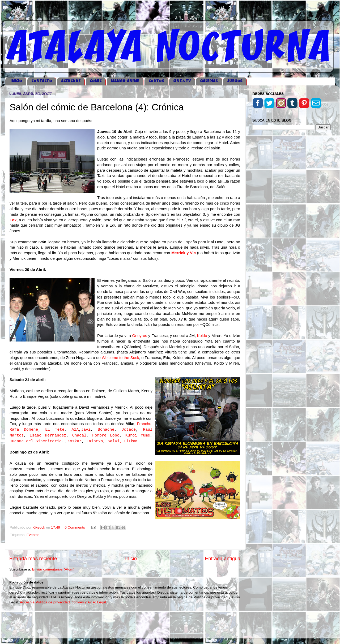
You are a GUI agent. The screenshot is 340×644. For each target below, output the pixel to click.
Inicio (131, 558)
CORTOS (156, 81)
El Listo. (131, 441)
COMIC (96, 81)
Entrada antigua (223, 558)
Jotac (128, 430)
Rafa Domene (24, 430)
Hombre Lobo (106, 435)
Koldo (202, 336)
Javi (86, 430)
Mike (130, 424)
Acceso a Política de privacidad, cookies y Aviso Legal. (63, 602)
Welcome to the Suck (120, 358)
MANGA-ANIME (125, 81)
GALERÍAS (209, 81)
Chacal (79, 435)
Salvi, (115, 441)
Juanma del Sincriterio (36, 441)
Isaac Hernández (48, 435)
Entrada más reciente (33, 558)
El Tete (55, 430)
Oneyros (139, 336)
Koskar (75, 441)
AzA (75, 430)
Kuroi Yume (138, 435)
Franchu (144, 424)
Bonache (106, 430)
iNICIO (16, 81)
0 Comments (75, 527)
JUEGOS (235, 81)
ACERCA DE (71, 81)
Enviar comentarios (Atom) (53, 569)
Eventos (33, 535)
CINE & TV (182, 81)
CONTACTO (42, 81)
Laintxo (95, 441)
